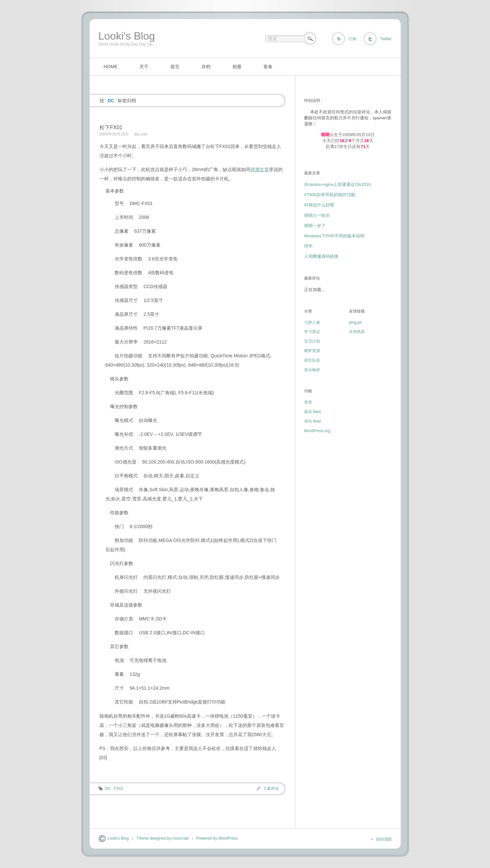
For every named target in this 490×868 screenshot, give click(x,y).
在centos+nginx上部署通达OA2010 (338, 184)
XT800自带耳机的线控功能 (330, 195)
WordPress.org (317, 431)
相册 (237, 67)
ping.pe (355, 322)
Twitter (386, 39)
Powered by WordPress (217, 838)
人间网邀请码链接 (321, 256)
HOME (111, 67)
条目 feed (313, 412)
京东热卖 (357, 332)
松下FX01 (111, 127)
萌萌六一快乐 (317, 215)
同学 (308, 246)
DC (108, 789)
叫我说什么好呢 (319, 205)
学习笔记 (312, 332)
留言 (175, 67)
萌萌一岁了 (315, 226)
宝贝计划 (312, 341)
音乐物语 (312, 370)
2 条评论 (271, 789)
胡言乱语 (312, 360)
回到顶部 (384, 839)
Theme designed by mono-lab (163, 838)
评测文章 (260, 169)
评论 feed (313, 421)
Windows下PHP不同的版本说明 (334, 236)
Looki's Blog (127, 36)
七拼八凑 (312, 322)
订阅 (352, 39)
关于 (144, 67)
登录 (308, 402)
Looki (143, 134)
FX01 (119, 789)
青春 (268, 67)
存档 (206, 67)
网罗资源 (312, 351)
